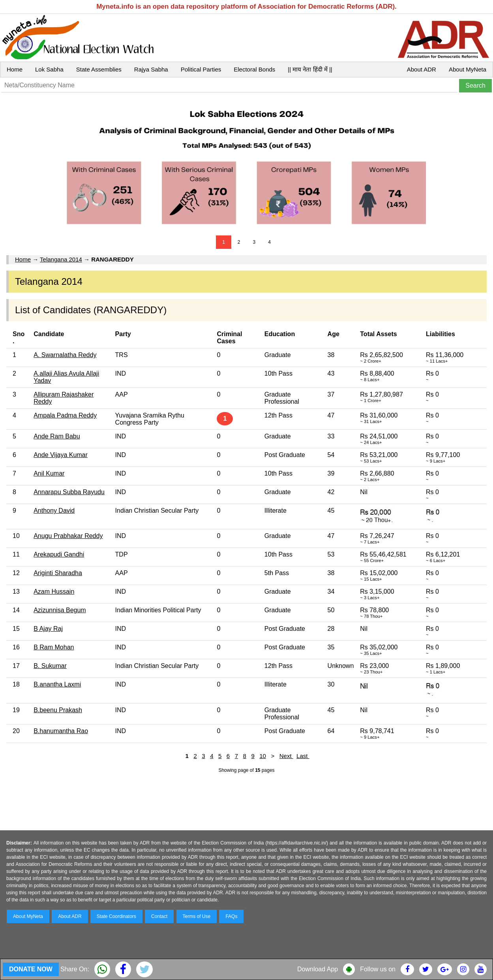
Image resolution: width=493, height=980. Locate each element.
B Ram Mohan (54, 647)
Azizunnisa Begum (60, 610)
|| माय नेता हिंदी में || (310, 69)
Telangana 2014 (61, 259)
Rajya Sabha (151, 69)
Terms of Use (197, 916)
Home (15, 69)
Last (303, 756)
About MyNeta (468, 69)
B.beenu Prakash (58, 710)
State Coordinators (116, 916)
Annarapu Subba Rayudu (69, 492)
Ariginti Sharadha (58, 573)
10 (263, 756)
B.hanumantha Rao (61, 731)
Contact (159, 916)
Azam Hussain (54, 592)
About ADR (422, 69)
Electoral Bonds (254, 69)
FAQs (231, 916)
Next (286, 756)
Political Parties (201, 69)
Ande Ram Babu (57, 436)
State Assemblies (99, 69)
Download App (318, 969)
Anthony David (54, 511)
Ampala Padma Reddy (65, 415)
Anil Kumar (49, 473)
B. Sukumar (50, 666)
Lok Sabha (49, 69)
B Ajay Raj (48, 629)
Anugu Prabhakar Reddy (68, 536)
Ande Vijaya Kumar (61, 455)
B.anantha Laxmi (57, 684)
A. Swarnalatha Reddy (65, 355)
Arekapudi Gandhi (59, 554)
